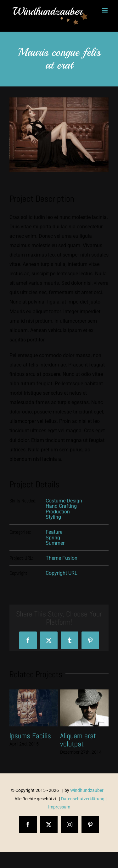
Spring (53, 538)
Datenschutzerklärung (83, 799)
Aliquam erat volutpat (78, 740)
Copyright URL (62, 573)
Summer (55, 543)
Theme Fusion (62, 558)
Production (58, 512)
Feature (54, 532)
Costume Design (64, 501)
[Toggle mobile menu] (105, 10)
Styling (53, 517)
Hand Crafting (61, 506)
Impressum (59, 807)
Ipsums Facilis (30, 736)
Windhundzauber (87, 790)
